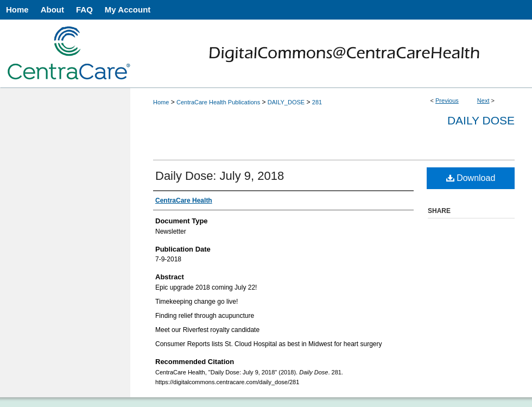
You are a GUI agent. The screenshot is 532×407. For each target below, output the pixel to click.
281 (317, 102)
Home (161, 102)
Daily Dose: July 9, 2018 (220, 176)
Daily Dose (481, 120)
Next (483, 101)
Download (471, 178)
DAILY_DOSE (286, 102)
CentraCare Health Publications (218, 102)
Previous (447, 101)
